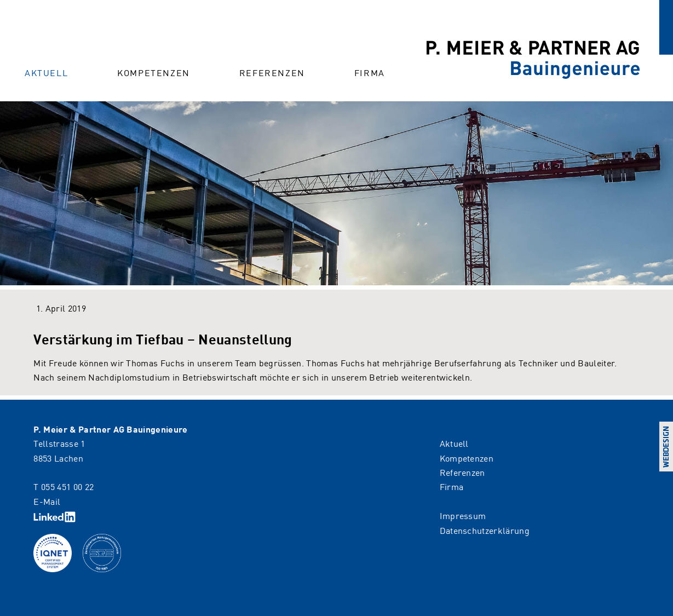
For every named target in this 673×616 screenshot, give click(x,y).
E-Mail (47, 501)
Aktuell (46, 72)
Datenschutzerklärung (485, 530)
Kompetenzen (154, 72)
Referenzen (272, 72)
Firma (370, 72)
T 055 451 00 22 (64, 486)
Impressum (463, 515)
